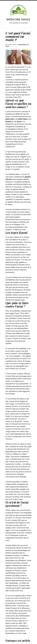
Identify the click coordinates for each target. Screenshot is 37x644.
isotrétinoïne (14, 583)
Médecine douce (18, 19)
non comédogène (24, 353)
